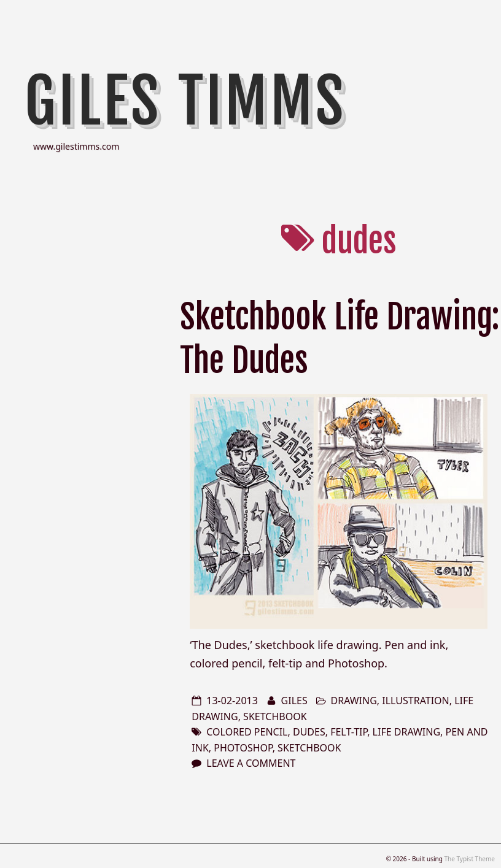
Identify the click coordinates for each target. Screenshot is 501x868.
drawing (354, 701)
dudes (309, 732)
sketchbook (275, 716)
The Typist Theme (469, 859)
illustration (415, 701)
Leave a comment (251, 763)
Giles (294, 701)
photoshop (243, 748)
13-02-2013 (232, 701)
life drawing (407, 732)
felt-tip (349, 732)
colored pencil (247, 732)
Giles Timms (185, 101)
